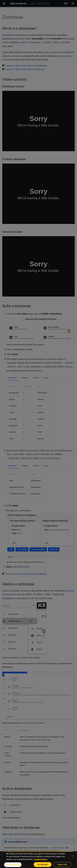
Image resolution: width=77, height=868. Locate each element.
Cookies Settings (13, 865)
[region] (38, 860)
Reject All (62, 864)
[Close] (72, 856)
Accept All (43, 864)
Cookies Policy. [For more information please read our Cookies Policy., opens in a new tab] (40, 859)
